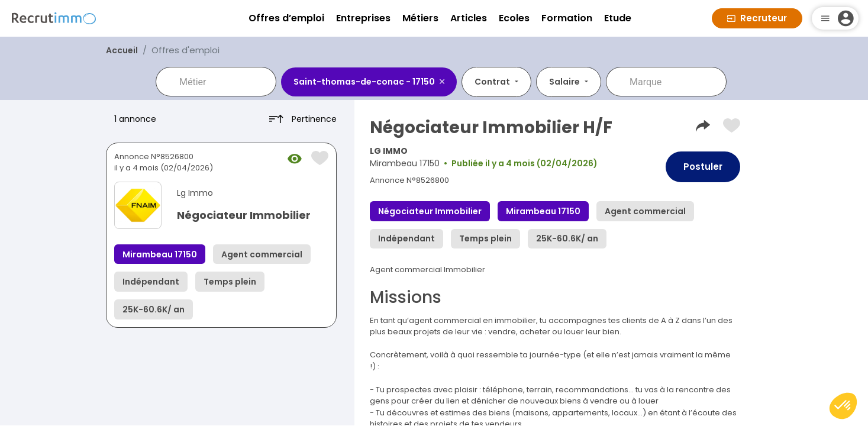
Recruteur (757, 18)
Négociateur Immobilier (244, 215)
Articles (469, 18)
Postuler (703, 167)
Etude (618, 18)
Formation (567, 18)
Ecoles (514, 18)
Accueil (122, 50)
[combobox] (224, 82)
